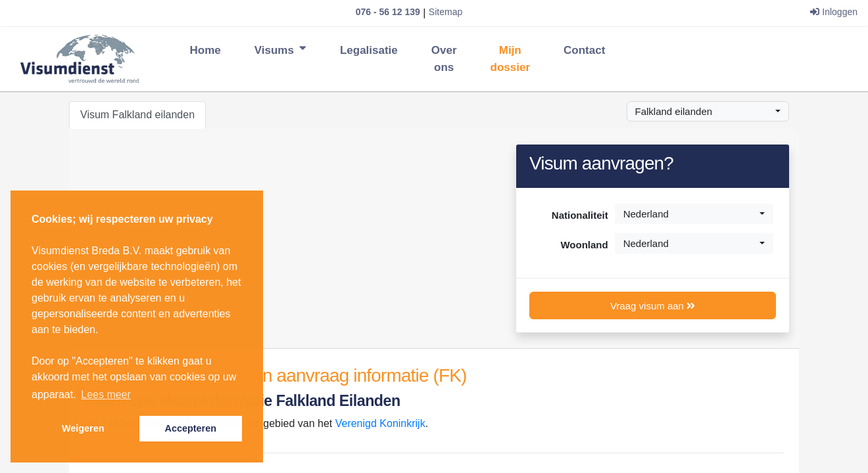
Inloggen (834, 12)
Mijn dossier (510, 59)
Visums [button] (280, 51)
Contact (584, 50)
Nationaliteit (580, 215)
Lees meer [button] (106, 394)
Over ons (444, 59)
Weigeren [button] (83, 428)
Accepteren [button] (191, 428)
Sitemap (446, 12)
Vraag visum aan (653, 306)
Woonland (584, 245)
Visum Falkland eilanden (137, 115)
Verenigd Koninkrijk (380, 423)
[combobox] (708, 111)
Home (205, 49)
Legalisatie (369, 50)
